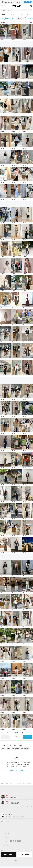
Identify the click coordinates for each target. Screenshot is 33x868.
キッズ (29, 14)
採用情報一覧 (29, 807)
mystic (7, 783)
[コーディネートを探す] (16, 10)
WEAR (2, 783)
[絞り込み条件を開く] (3, 19)
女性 (21, 14)
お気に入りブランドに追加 (17, 771)
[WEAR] (16, 6)
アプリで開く (28, 2)
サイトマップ (5, 829)
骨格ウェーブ (16, 749)
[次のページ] (27, 737)
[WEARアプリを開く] (31, 6)
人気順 (29, 22)
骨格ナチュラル (25, 749)
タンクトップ (18, 783)
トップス (12, 783)
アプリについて (5, 833)
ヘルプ (3, 825)
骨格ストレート (6, 749)
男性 (12, 14)
